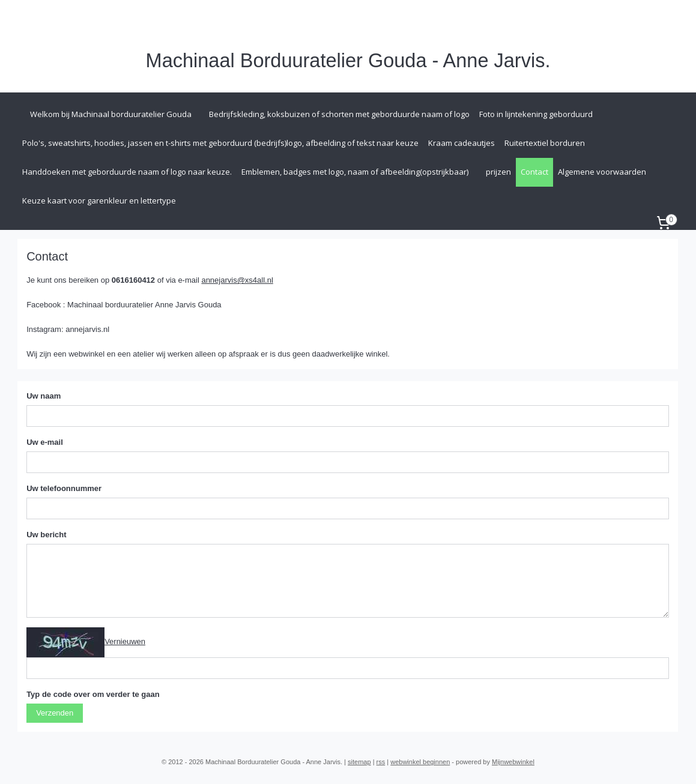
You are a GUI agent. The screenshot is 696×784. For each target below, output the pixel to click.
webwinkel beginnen (420, 762)
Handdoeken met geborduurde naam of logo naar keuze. (127, 172)
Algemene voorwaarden (602, 172)
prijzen (498, 172)
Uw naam (44, 396)
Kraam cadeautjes (461, 143)
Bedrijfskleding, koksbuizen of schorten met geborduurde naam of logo (339, 114)
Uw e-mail (45, 442)
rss (381, 762)
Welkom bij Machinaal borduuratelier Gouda (111, 114)
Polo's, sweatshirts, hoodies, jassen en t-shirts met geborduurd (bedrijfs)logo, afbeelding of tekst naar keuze (220, 143)
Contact (534, 172)
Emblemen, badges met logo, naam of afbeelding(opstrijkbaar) (355, 172)
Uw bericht (46, 535)
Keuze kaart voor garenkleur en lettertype (99, 201)
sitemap (359, 762)
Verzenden (55, 712)
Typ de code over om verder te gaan (93, 694)
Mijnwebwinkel (513, 762)
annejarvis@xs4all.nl (238, 280)
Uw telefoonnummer (64, 488)
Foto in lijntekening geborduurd (536, 114)
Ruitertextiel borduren (545, 143)
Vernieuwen (125, 641)
